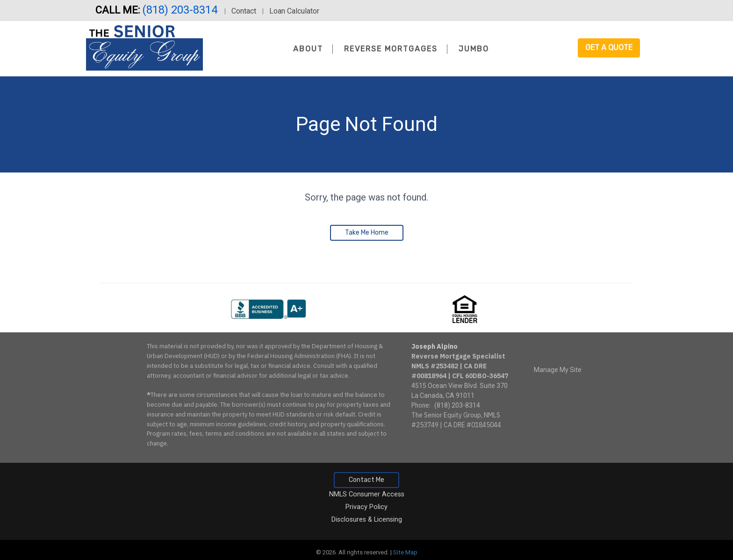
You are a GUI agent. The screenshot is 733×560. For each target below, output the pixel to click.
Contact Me (366, 480)
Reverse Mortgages (391, 49)
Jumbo (474, 49)
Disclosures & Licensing (367, 520)
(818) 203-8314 (181, 10)
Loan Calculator (294, 11)
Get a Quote (609, 47)
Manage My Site (558, 370)
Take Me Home (367, 233)
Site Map (405, 552)
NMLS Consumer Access (367, 494)
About (308, 49)
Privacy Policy (366, 507)
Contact (244, 11)
